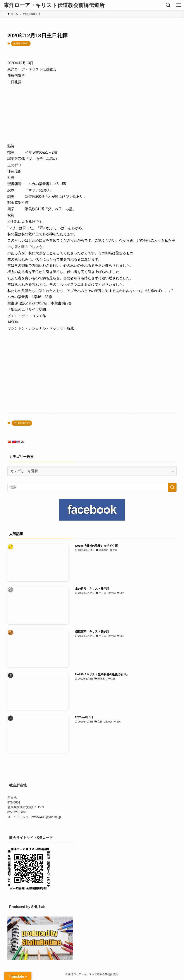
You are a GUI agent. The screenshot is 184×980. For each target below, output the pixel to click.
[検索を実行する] (172, 487)
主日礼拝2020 (21, 43)
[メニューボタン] (179, 5)
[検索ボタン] (168, 5)
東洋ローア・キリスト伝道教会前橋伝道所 (54, 5)
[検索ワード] (92, 487)
